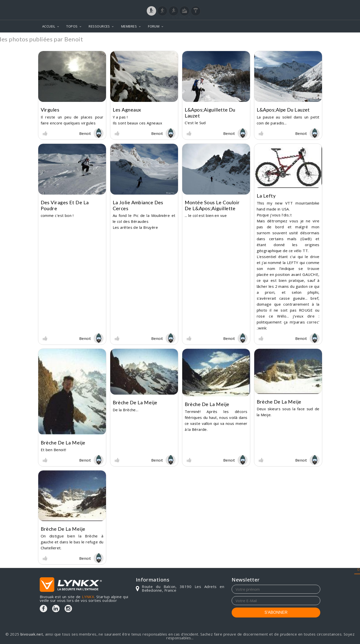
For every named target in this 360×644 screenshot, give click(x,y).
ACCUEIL (49, 26)
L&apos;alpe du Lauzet (283, 110)
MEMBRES (129, 26)
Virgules (50, 110)
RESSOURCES (99, 26)
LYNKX (88, 597)
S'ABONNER (276, 612)
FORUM (154, 26)
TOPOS (72, 26)
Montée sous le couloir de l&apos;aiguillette (212, 205)
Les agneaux (127, 110)
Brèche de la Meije (63, 443)
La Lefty (266, 196)
